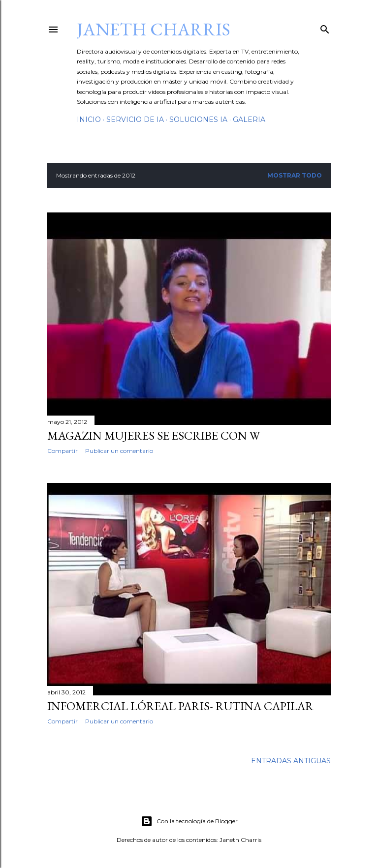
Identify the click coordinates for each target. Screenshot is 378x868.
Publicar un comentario (119, 451)
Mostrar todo (295, 175)
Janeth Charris (154, 29)
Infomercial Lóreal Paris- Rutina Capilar (180, 706)
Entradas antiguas (291, 761)
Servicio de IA (135, 120)
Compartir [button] (63, 451)
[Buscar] (325, 27)
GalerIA (249, 120)
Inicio (89, 120)
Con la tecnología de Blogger (189, 821)
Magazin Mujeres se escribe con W (154, 435)
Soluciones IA (198, 120)
